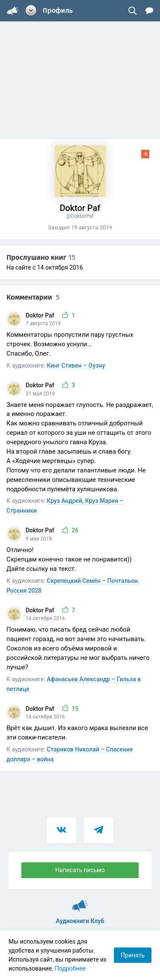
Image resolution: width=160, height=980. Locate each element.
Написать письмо (80, 870)
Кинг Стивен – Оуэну (76, 365)
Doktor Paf (41, 315)
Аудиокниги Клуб (80, 902)
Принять (133, 955)
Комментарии (33, 297)
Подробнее (70, 968)
